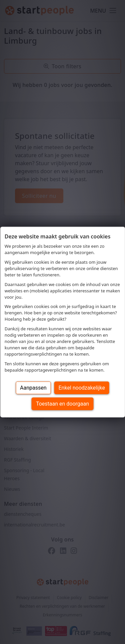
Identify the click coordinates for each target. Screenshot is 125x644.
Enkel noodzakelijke (82, 387)
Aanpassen (33, 387)
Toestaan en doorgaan (62, 403)
